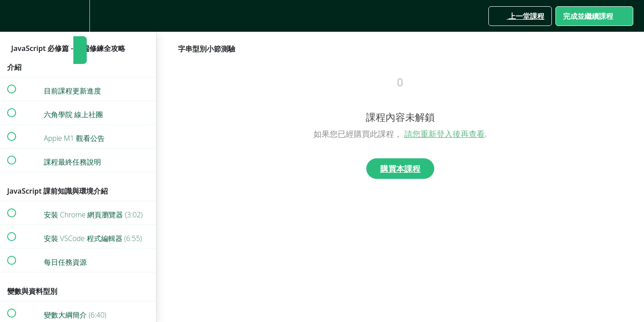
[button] (11, 16)
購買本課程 (400, 169)
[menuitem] (78, 16)
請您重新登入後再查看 (445, 134)
